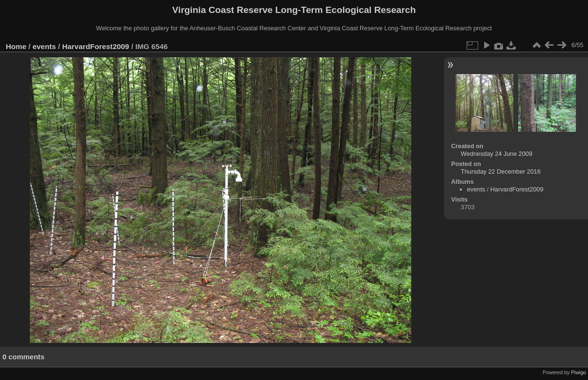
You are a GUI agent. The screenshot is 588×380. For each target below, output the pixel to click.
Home (16, 46)
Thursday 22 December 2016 (501, 171)
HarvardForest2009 (96, 46)
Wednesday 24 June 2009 (497, 154)
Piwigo (579, 372)
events (45, 46)
